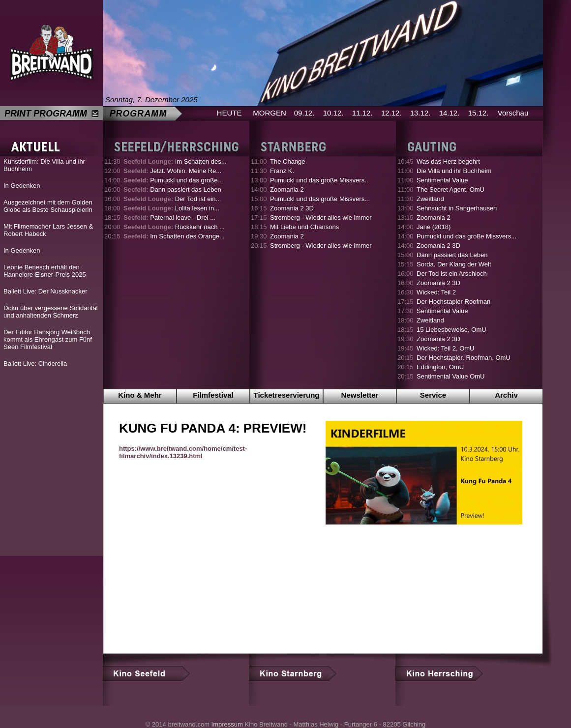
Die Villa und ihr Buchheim (454, 171)
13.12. (421, 113)
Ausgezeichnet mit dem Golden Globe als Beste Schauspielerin (48, 206)
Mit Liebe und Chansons (304, 227)
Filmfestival (213, 395)
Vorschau (513, 113)
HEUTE (229, 113)
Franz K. (282, 171)
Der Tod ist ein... (172, 199)
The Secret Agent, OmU (451, 189)
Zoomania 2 (287, 189)
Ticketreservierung (287, 395)
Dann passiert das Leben (172, 189)
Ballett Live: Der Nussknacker (45, 291)
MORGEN (270, 113)
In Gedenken (22, 186)
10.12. (333, 113)
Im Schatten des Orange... (174, 236)
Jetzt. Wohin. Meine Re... (172, 171)
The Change (288, 161)
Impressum (227, 724)
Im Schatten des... (175, 161)
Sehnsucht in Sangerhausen (457, 208)
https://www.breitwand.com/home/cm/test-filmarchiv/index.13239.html (183, 452)
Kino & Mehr (140, 395)
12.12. (391, 113)
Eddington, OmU (440, 367)
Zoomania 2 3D (292, 208)
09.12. (304, 113)
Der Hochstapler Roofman (453, 302)
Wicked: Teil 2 (436, 292)
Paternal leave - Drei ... (169, 218)
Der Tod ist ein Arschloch (452, 274)
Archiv (506, 395)
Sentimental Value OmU (451, 376)
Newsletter (360, 395)
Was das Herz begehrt (448, 161)
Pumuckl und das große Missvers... (320, 180)
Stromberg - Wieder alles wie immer (321, 218)
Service (433, 395)
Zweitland (430, 199)
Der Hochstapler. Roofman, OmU (464, 358)
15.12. (479, 113)
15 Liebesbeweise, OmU (451, 330)
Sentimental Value (442, 180)
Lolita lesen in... (171, 208)
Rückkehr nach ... (174, 227)
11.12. (362, 113)
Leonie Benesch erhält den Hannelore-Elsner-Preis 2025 (45, 271)
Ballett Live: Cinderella (35, 364)
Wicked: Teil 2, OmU (446, 348)
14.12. (450, 113)
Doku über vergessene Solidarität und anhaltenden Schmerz (51, 312)
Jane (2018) (434, 227)
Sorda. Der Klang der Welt (454, 264)
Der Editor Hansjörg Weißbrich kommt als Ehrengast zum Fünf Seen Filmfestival (48, 339)
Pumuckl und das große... (173, 180)
